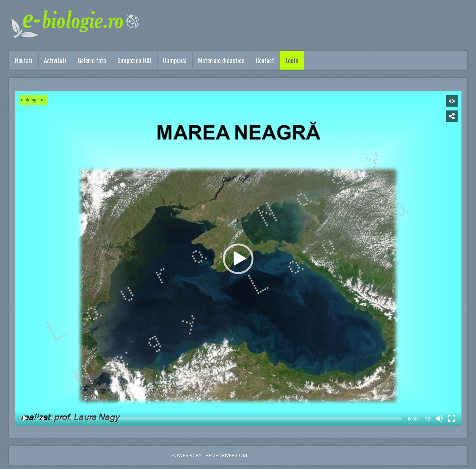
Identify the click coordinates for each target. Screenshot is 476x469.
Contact (265, 60)
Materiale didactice (221, 60)
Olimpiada (175, 60)
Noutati (24, 60)
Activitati (55, 60)
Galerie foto (92, 60)
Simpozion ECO (134, 60)
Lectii (292, 60)
